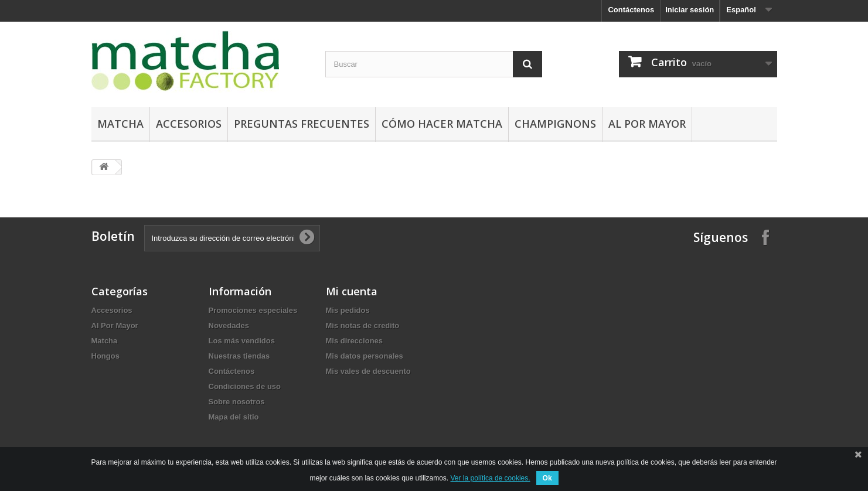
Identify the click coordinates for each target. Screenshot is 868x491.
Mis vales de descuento (368, 371)
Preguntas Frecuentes (302, 124)
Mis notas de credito (363, 325)
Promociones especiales (253, 310)
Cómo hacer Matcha (442, 124)
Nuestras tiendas (239, 356)
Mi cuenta (352, 291)
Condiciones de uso (245, 386)
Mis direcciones (355, 341)
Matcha (120, 124)
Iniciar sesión (690, 10)
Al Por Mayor (647, 124)
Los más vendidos (242, 341)
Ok (547, 478)
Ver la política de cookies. (491, 478)
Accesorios (189, 124)
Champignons (555, 124)
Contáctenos (631, 10)
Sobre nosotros (237, 402)
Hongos (105, 356)
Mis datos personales (365, 356)
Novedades (229, 325)
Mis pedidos (348, 310)
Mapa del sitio (234, 417)
